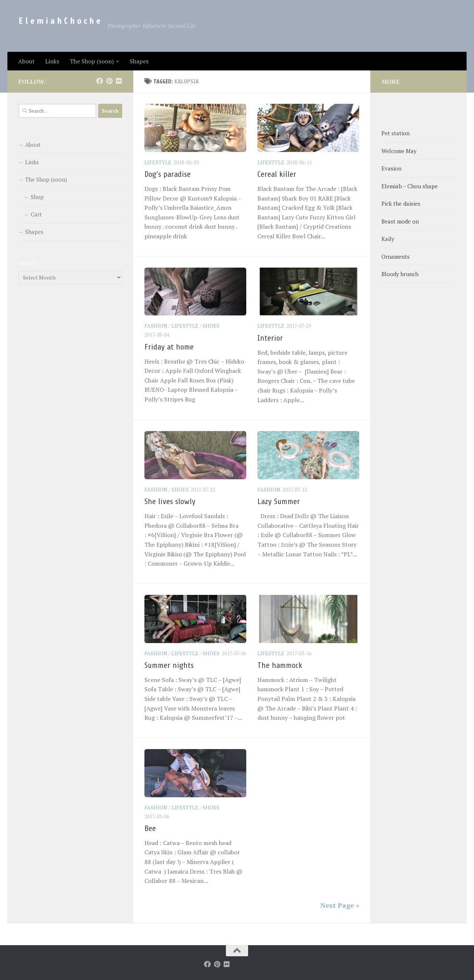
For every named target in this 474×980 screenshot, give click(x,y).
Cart (36, 214)
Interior (270, 338)
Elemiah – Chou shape (410, 186)
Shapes (139, 61)
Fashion (156, 326)
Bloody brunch (400, 274)
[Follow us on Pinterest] (109, 81)
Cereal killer (277, 174)
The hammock (280, 665)
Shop (37, 197)
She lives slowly (170, 501)
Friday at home (169, 347)
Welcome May (399, 151)
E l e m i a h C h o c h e (59, 21)
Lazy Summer (279, 501)
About (26, 61)
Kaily (388, 239)
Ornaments (395, 256)
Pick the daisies (401, 203)
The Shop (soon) (92, 61)
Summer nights (169, 665)
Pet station (395, 133)
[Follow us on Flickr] (119, 81)
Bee (150, 828)
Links (52, 61)
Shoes (211, 326)
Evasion (391, 168)
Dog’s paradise (168, 174)
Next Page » (340, 905)
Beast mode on (400, 221)
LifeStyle (158, 162)
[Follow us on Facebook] (100, 81)
